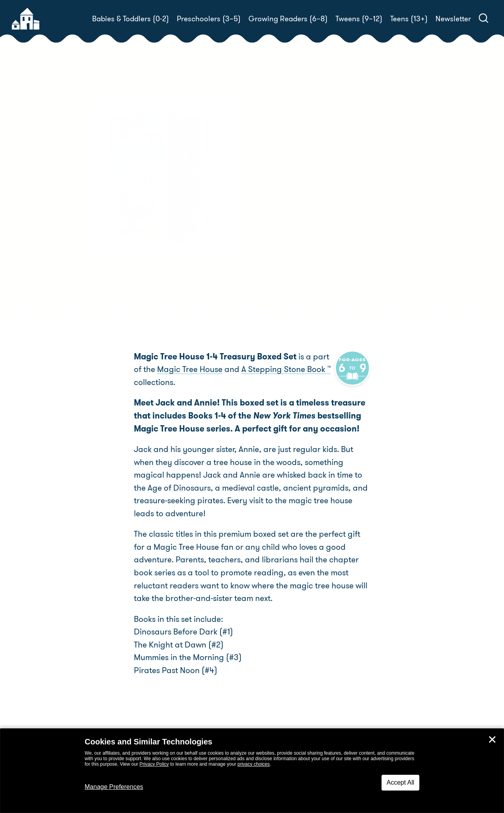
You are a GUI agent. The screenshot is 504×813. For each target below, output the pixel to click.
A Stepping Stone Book (277, 369)
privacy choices (254, 764)
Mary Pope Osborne (321, 224)
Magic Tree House (180, 369)
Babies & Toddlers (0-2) (131, 19)
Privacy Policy (154, 764)
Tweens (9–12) (359, 19)
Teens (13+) (409, 19)
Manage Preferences (114, 787)
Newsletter (453, 19)
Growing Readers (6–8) (288, 19)
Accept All (400, 782)
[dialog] (252, 771)
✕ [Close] (492, 740)
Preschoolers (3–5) (209, 19)
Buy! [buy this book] (277, 252)
